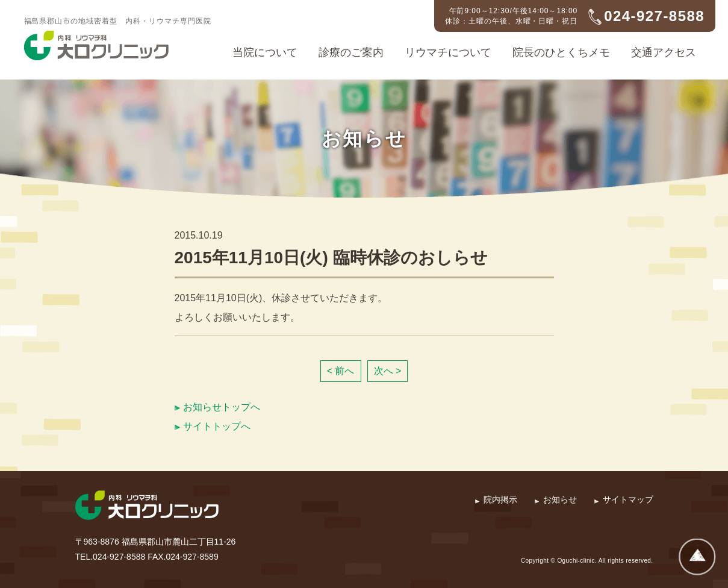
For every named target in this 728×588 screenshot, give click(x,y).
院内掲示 (500, 499)
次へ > (388, 371)
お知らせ (560, 499)
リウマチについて (448, 52)
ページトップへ (697, 557)
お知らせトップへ (222, 407)
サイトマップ (628, 499)
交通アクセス (664, 52)
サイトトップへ (217, 426)
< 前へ (341, 371)
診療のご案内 (351, 52)
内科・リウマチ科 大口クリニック (96, 46)
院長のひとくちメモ (561, 52)
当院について (265, 52)
